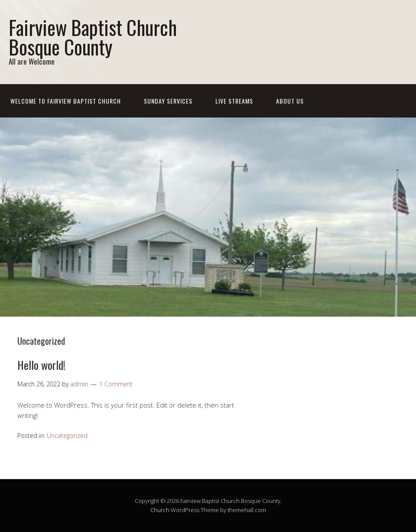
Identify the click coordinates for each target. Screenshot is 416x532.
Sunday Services (168, 101)
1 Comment (116, 384)
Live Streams (234, 101)
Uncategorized (67, 436)
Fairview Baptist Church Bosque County (93, 37)
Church (160, 510)
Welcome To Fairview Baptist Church (66, 101)
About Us (290, 101)
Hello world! (41, 365)
